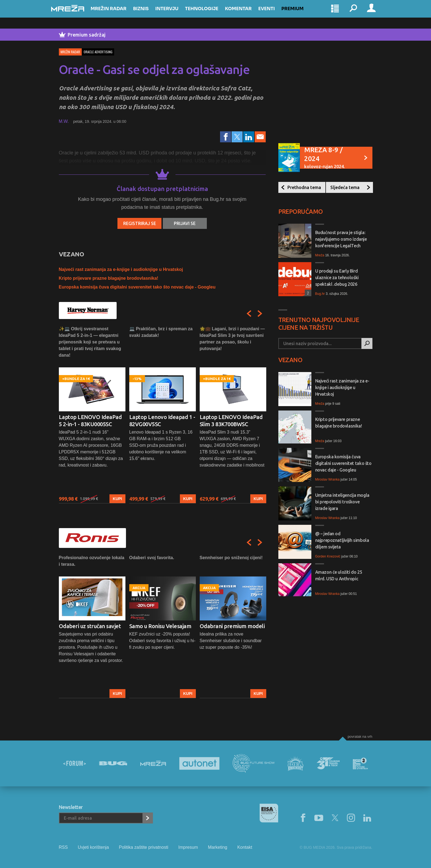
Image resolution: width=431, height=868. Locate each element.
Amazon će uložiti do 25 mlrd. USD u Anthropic (339, 575)
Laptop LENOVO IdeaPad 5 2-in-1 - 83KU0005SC (90, 421)
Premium (300, 14)
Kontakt (245, 847)
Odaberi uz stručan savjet (90, 626)
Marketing (218, 847)
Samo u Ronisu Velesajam (160, 626)
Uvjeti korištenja (93, 847)
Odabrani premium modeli (232, 626)
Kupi (117, 499)
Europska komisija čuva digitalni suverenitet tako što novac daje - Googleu (137, 287)
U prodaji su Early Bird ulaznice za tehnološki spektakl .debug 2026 (337, 278)
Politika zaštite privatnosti (144, 847)
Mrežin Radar (116, 14)
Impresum (188, 847)
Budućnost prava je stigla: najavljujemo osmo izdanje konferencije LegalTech (341, 239)
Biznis (149, 14)
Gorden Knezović (328, 556)
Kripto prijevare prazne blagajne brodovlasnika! (109, 278)
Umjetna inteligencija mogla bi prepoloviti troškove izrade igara (342, 502)
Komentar (246, 14)
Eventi (274, 14)
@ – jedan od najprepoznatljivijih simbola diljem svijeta (342, 540)
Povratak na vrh (360, 737)
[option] (92, 414)
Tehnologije (209, 14)
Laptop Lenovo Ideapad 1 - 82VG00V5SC (162, 421)
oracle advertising (98, 52)
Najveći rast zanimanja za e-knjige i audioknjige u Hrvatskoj (121, 269)
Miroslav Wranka (327, 479)
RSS (63, 847)
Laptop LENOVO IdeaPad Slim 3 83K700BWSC (231, 421)
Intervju (174, 14)
